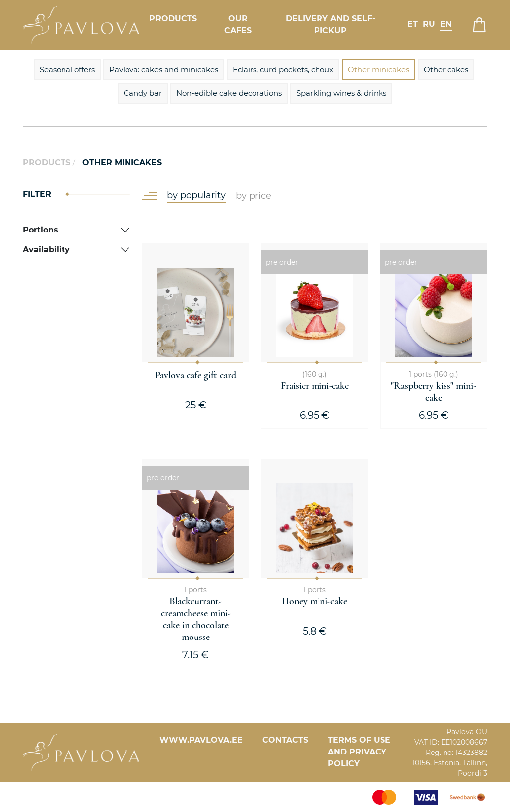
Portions (40, 230)
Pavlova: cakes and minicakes (164, 70)
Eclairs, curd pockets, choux (283, 70)
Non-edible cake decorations (229, 93)
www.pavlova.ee (201, 740)
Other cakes (446, 70)
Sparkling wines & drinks (341, 93)
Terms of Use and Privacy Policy (359, 752)
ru (429, 24)
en (446, 24)
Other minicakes (379, 70)
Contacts (285, 740)
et (413, 24)
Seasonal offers (67, 70)
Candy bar (143, 93)
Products (173, 19)
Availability (46, 250)
